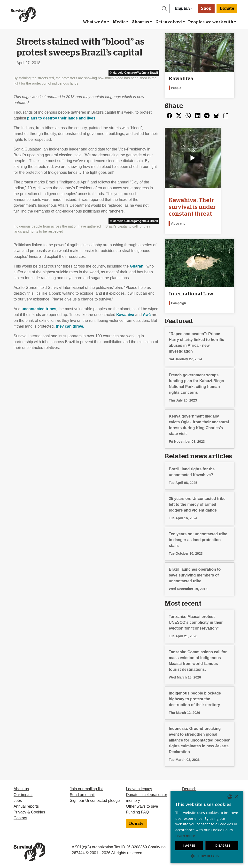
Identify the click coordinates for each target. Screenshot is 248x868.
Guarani (137, 266)
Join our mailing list (86, 788)
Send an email (82, 793)
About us (140, 22)
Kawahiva (125, 315)
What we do (95, 22)
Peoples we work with (211, 22)
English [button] (182, 8)
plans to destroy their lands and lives (61, 118)
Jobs (18, 799)
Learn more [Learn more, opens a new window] (185, 836)
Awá (147, 315)
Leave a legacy (139, 788)
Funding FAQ (137, 811)
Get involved (169, 22)
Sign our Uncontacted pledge (95, 799)
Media (119, 22)
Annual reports (26, 805)
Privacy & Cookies (29, 811)
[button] (164, 8)
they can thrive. (70, 326)
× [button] (236, 797)
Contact (20, 817)
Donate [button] (227, 8)
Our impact (23, 793)
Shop (206, 8)
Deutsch (189, 788)
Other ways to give (142, 805)
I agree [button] (189, 846)
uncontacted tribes (39, 309)
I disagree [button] (222, 846)
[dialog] (207, 827)
